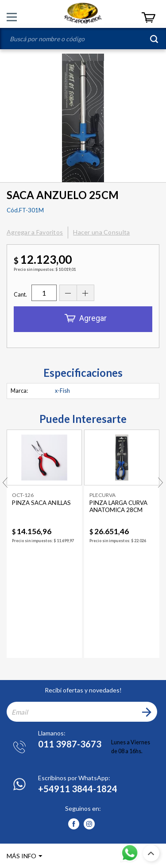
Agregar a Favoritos (35, 232)
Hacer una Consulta (101, 232)
